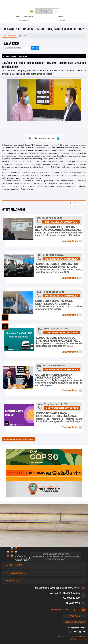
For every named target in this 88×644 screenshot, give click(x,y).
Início (5, 36)
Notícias (13, 36)
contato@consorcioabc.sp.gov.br (64, 610)
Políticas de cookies (78, 639)
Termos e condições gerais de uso (72, 636)
